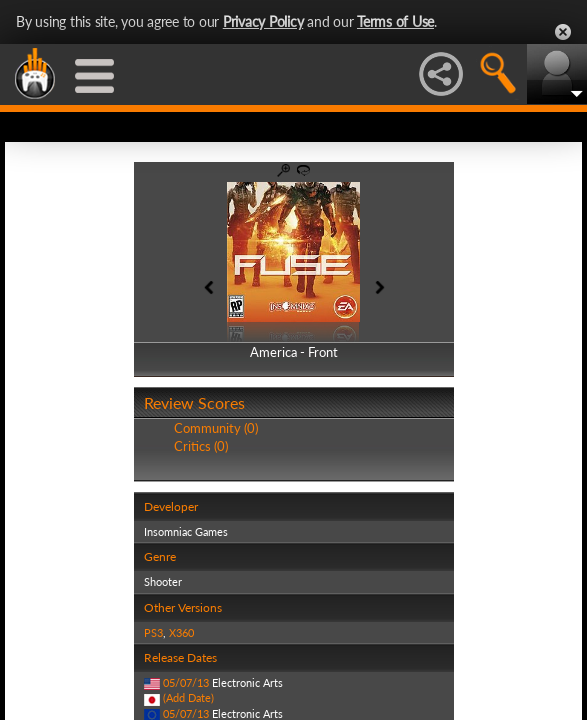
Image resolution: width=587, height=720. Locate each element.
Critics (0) (201, 446)
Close (563, 32)
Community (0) (216, 428)
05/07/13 (186, 682)
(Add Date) (188, 697)
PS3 (153, 632)
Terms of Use (395, 21)
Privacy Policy (263, 21)
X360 (181, 632)
